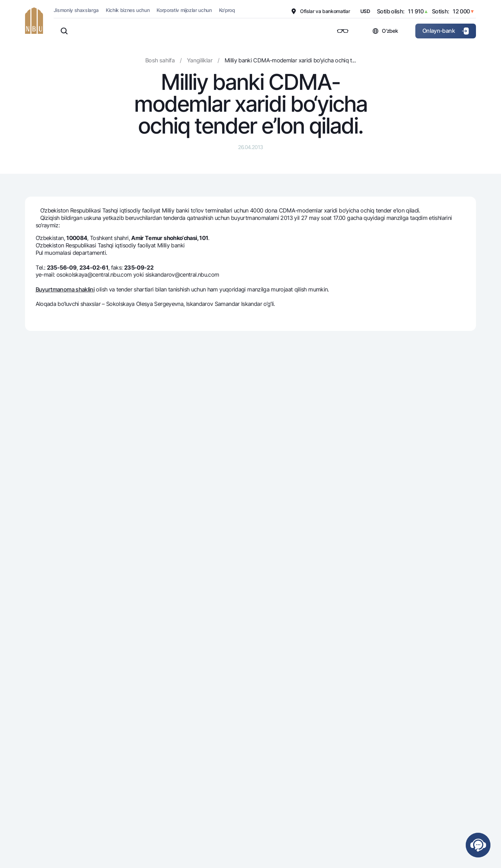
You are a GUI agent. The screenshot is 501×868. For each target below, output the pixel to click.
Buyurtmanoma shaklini (65, 289)
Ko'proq (227, 10)
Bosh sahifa (160, 60)
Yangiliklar (200, 60)
